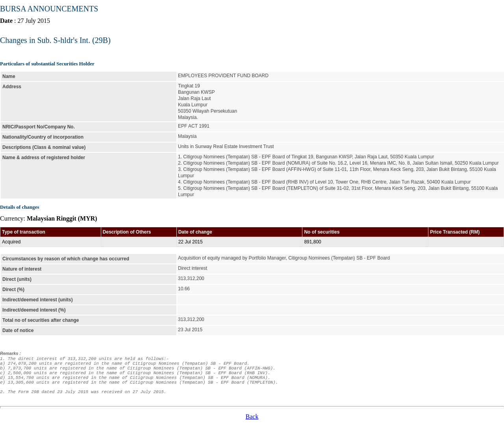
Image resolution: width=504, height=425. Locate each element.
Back (252, 417)
